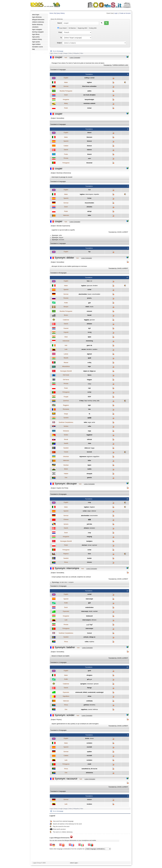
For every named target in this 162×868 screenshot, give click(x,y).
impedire (96, 194)
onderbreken (89, 607)
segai (89, 422)
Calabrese (66, 320)
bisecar (89, 141)
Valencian (66, 215)
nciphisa (92, 642)
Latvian (66, 354)
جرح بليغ (89, 679)
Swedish (66, 448)
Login (116, 13)
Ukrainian (66, 457)
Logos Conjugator (75, 58)
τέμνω (89, 375)
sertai (93, 422)
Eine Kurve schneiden (89, 86)
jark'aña (89, 524)
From (60, 32)
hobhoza (95, 709)
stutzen (89, 800)
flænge (89, 688)
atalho (89, 91)
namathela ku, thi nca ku (89, 769)
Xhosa (66, 562)
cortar (89, 290)
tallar (89, 215)
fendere (95, 286)
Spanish (66, 141)
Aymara (66, 524)
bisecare (89, 137)
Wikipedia (76, 53)
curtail (89, 594)
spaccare (89, 286)
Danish (66, 150)
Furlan (66, 154)
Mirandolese (66, 366)
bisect (89, 133)
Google (61, 53)
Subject (59, 43)
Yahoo (70, 53)
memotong (89, 341)
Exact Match (62, 28)
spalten (89, 752)
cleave (92, 738)
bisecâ (89, 154)
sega (89, 431)
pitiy (98, 401)
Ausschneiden (89, 203)
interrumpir (89, 599)
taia (89, 409)
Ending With (92, 28)
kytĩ (89, 328)
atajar (89, 511)
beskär (89, 558)
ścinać (89, 108)
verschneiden (96, 294)
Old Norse (66, 380)
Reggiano (66, 405)
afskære (89, 324)
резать (89, 298)
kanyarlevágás (89, 100)
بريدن (89, 384)
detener (94, 511)
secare (84, 349)
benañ (89, 315)
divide (87, 738)
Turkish (66, 452)
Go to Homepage (58, 51)
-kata (89, 443)
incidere (89, 804)
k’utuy (81, 401)
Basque (66, 307)
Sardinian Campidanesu (66, 422)
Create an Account (125, 13)
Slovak (66, 439)
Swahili (66, 443)
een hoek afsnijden (89, 95)
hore (89, 554)
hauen (89, 294)
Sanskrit (66, 418)
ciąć (89, 388)
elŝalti (91, 611)
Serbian (66, 426)
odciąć (89, 211)
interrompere (89, 194)
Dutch (66, 95)
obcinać (84, 545)
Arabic (66, 303)
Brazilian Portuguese (66, 91)
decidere (89, 349)
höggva (89, 380)
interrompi (85, 611)
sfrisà (89, 696)
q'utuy (94, 401)
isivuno (89, 562)
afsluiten (89, 207)
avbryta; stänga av (89, 637)
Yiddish (66, 474)
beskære (92, 528)
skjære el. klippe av (89, 371)
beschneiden (94, 516)
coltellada (89, 701)
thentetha (92, 705)
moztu (92, 307)
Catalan (66, 146)
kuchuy (90, 401)
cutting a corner (89, 78)
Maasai (66, 363)
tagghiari (89, 435)
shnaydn (89, 474)
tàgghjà (86, 320)
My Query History (59, 13)
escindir (89, 747)
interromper (89, 628)
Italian (66, 82)
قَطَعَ (89, 603)
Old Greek (66, 375)
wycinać (95, 545)
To (61, 38)
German (66, 86)
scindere (89, 743)
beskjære (89, 541)
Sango (66, 414)
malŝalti (95, 611)
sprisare (96, 684)
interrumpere (87, 620)
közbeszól (89, 616)
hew (88, 281)
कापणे (89, 358)
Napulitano (66, 696)
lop (89, 252)
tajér (89, 405)
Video (82, 53)
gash (89, 671)
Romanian (66, 409)
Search (60, 23)
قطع (89, 303)
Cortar (89, 198)
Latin (66, 349)
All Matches (72, 28)
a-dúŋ (89, 363)
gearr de (89, 345)
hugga (92, 448)
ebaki (87, 307)
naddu (89, 469)
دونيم (89, 158)
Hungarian (66, 100)
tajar (89, 366)
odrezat (89, 439)
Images (66, 53)
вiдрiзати (90, 457)
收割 (89, 520)
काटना (89, 337)
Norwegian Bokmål (66, 371)
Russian (66, 298)
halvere (89, 150)
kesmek (89, 452)
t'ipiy (85, 401)
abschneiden (83, 294)
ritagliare (92, 507)
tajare (89, 465)
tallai (85, 422)
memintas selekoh (89, 103)
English (66, 78)
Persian (66, 158)
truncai (89, 633)
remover (89, 311)
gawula (89, 478)
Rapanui (66, 554)
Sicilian (66, 435)
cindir (89, 764)
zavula (90, 709)
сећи (89, 426)
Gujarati (66, 332)
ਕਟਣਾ (89, 397)
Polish (66, 108)
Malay (66, 103)
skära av (87, 448)
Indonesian (66, 341)
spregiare (83, 684)
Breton (66, 315)
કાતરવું (89, 332)
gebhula (86, 705)
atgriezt (89, 354)
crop (89, 502)
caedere (95, 349)
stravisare (90, 684)
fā (89, 414)
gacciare (92, 320)
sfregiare (89, 675)
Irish (66, 345)
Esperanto (66, 611)
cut (91, 281)
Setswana (66, 431)
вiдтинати (83, 457)
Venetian (66, 465)
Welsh (66, 469)
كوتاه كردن (89, 625)
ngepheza (84, 709)
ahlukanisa (89, 773)
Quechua (66, 401)
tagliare (89, 82)
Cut (89, 190)
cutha (87, 642)
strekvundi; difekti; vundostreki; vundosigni (89, 692)
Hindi (66, 337)
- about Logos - (74, 863)
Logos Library (54, 53)
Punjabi (66, 397)
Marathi (66, 358)
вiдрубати (96, 457)
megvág (89, 537)
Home (51, 13)
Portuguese (66, 163)
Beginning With (82, 28)
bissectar (89, 163)
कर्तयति (89, 418)
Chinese (66, 520)
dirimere (94, 620)
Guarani (66, 328)
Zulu (66, 478)
